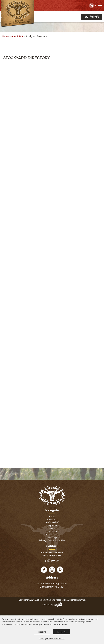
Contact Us (52, 534)
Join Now (52, 531)
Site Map (52, 537)
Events (52, 528)
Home (6, 36)
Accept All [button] (62, 632)
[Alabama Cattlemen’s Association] (18, 13)
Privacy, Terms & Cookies (52, 540)
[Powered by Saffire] (58, 605)
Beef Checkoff (52, 522)
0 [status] (95, 5)
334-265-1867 (56, 552)
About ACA (17, 36)
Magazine (52, 525)
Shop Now (95, 17)
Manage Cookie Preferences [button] (52, 639)
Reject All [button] (42, 632)
